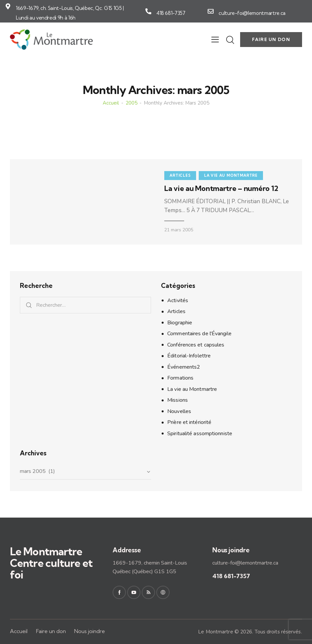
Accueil (111, 103)
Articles (180, 175)
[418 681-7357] (148, 11)
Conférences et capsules (196, 345)
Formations (180, 378)
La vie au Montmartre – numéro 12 (221, 188)
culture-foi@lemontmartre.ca (252, 13)
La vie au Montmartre (231, 175)
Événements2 (184, 367)
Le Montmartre (215, 632)
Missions (178, 400)
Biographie (180, 323)
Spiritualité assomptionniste (200, 434)
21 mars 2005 (179, 230)
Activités (178, 300)
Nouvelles (179, 411)
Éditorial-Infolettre (189, 356)
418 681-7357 (171, 13)
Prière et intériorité (189, 422)
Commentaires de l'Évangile (199, 334)
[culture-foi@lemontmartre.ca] (211, 11)
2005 (131, 103)
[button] (215, 40)
